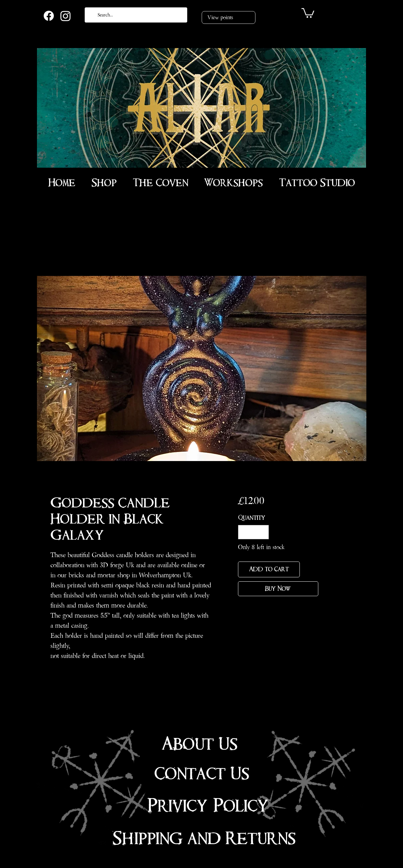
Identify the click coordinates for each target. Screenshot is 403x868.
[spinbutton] (253, 532)
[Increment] (263, 532)
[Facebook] (49, 16)
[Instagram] (66, 16)
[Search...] (135, 15)
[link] (308, 12)
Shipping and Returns (204, 838)
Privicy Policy (208, 806)
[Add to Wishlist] (310, 569)
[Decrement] (244, 532)
